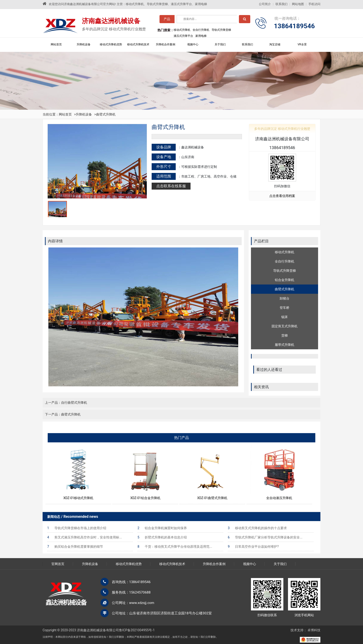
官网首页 (58, 564)
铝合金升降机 (285, 280)
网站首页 (56, 44)
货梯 (285, 335)
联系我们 (282, 4)
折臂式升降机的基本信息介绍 (162, 537)
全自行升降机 (285, 261)
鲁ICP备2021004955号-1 (137, 630)
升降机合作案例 (166, 44)
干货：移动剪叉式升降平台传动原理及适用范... (175, 547)
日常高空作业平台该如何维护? (253, 547)
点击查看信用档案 (282, 196)
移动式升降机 (285, 252)
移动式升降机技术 (138, 44)
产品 (167, 20)
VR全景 (302, 44)
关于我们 (220, 44)
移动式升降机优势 (111, 44)
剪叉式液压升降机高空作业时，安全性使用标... (84, 537)
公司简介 (265, 4)
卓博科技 (314, 630)
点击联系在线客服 (171, 186)
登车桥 (285, 308)
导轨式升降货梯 (285, 271)
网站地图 (298, 4)
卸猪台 (285, 298)
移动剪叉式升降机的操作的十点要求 (257, 528)
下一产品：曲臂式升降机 (63, 414)
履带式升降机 (285, 345)
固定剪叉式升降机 (285, 326)
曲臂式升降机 (106, 114)
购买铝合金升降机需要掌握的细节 (75, 547)
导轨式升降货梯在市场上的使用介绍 (77, 528)
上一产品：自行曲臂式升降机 (66, 403)
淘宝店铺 (275, 44)
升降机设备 (84, 44)
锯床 (285, 317)
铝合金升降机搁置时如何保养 (162, 528)
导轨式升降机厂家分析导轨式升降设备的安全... (265, 537)
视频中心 (193, 44)
